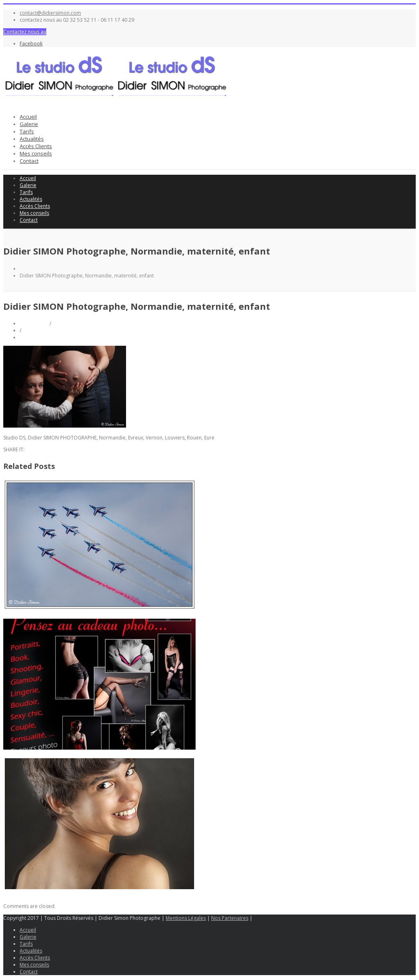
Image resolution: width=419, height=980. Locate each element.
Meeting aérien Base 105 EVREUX (41, 615)
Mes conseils (36, 153)
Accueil (28, 117)
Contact (29, 161)
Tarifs (27, 131)
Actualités (32, 139)
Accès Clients (36, 146)
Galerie (29, 124)
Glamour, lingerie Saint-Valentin (39, 755)
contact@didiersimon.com (50, 13)
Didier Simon (35, 323)
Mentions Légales (186, 918)
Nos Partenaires (230, 918)
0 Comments (34, 337)
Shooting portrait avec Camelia (39, 894)
